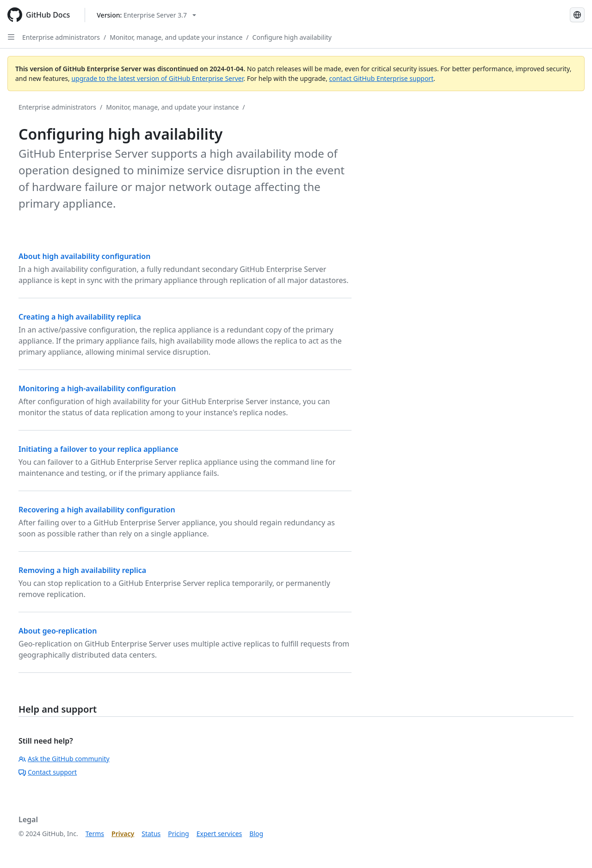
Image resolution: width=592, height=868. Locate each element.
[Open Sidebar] (11, 37)
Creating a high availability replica (80, 317)
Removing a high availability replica (82, 570)
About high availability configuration (84, 256)
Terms (95, 834)
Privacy (123, 834)
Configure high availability (292, 37)
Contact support (48, 772)
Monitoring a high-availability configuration (97, 388)
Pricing (178, 834)
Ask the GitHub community (64, 759)
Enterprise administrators (61, 37)
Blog (256, 834)
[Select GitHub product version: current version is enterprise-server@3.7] (146, 15)
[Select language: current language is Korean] (577, 15)
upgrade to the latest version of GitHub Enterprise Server (157, 78)
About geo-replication (58, 631)
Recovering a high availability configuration (97, 510)
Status (151, 834)
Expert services (219, 834)
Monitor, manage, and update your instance (176, 37)
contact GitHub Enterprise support (382, 78)
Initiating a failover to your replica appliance (99, 449)
